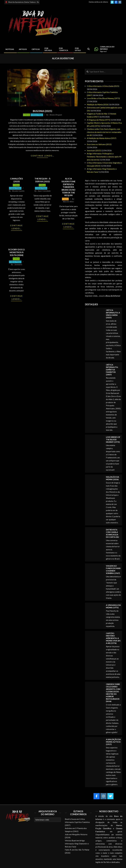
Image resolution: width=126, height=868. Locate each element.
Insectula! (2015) (94, 150)
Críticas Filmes (37, 115)
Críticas (26, 115)
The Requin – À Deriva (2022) (43, 180)
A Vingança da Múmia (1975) (99, 120)
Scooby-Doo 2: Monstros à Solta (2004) (17, 252)
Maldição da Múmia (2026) (98, 104)
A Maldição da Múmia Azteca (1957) (102, 138)
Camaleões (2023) (16, 180)
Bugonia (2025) (43, 111)
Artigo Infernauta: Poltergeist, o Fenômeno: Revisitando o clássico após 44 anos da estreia (104, 157)
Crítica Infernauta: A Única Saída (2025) (103, 86)
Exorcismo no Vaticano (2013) (99, 144)
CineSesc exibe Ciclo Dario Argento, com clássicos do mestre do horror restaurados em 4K (104, 132)
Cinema (65, 199)
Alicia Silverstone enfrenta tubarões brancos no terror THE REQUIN (68, 187)
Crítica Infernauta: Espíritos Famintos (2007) (112, 370)
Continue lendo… (43, 156)
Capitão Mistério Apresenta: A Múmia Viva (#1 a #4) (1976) (113, 638)
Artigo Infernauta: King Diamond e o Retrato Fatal (77, 844)
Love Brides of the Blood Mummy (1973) (103, 98)
